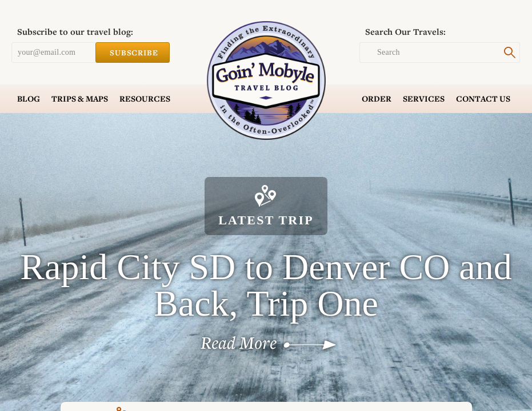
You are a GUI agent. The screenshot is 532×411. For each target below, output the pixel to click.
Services (424, 99)
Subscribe (133, 53)
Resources (145, 99)
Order (377, 99)
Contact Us (483, 99)
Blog (29, 99)
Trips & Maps (80, 99)
